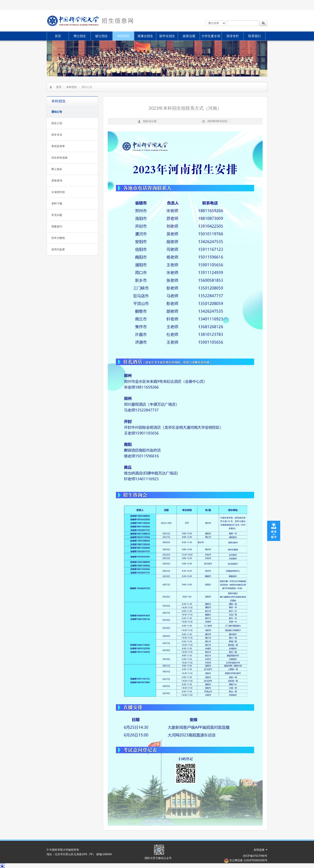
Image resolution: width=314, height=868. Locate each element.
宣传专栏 (233, 36)
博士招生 (80, 36)
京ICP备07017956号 (255, 856)
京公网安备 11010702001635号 (248, 860)
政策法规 (189, 36)
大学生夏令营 (211, 36)
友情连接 (261, 850)
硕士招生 (102, 36)
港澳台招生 (145, 36)
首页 (58, 36)
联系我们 (255, 36)
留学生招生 (167, 36)
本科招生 (123, 36)
